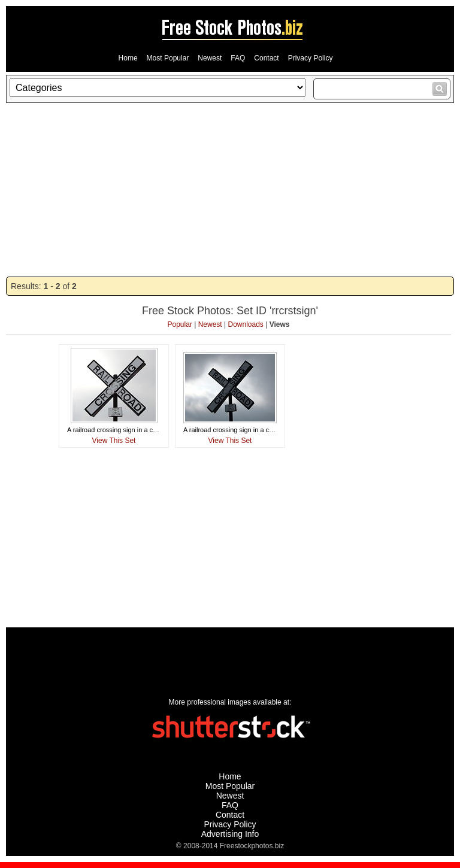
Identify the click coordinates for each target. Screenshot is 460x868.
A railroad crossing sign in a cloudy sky (124, 430)
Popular (180, 324)
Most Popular (168, 58)
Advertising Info (230, 834)
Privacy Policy (311, 58)
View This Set (114, 441)
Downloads (246, 324)
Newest (210, 58)
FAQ (238, 58)
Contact (266, 58)
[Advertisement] (230, 190)
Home (128, 58)
